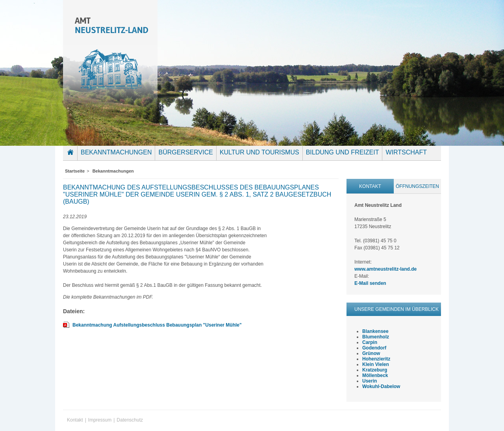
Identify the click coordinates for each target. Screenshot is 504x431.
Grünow (371, 353)
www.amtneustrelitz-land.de (385, 269)
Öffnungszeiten (417, 186)
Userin (370, 381)
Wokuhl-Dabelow (381, 386)
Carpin (370, 342)
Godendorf (374, 348)
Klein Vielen (376, 364)
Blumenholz (376, 337)
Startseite (72, 158)
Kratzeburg (375, 370)
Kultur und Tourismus (259, 152)
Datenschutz (130, 420)
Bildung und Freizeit (343, 152)
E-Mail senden (370, 283)
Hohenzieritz (376, 359)
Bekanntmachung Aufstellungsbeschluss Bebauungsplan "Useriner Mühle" (157, 325)
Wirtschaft (406, 152)
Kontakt (370, 186)
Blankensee (375, 331)
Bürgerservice (185, 152)
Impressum (100, 420)
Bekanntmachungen (116, 152)
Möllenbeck (375, 375)
